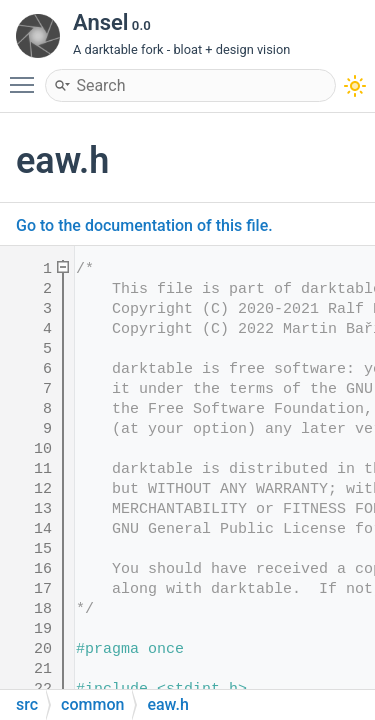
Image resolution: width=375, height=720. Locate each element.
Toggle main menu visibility (27, 76)
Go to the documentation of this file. (144, 225)
